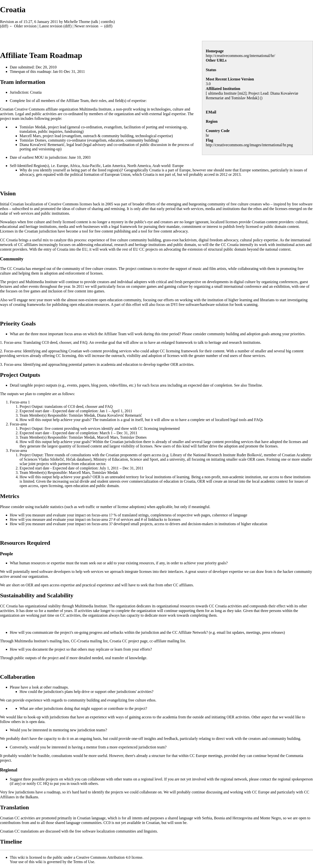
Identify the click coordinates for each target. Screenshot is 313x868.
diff (4, 26)
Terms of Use (84, 862)
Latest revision (51, 26)
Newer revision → (89, 26)
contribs (107, 22)
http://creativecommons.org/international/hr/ (241, 56)
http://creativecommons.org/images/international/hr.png (249, 145)
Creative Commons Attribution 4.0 (103, 857)
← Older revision (23, 26)
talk (95, 22)
